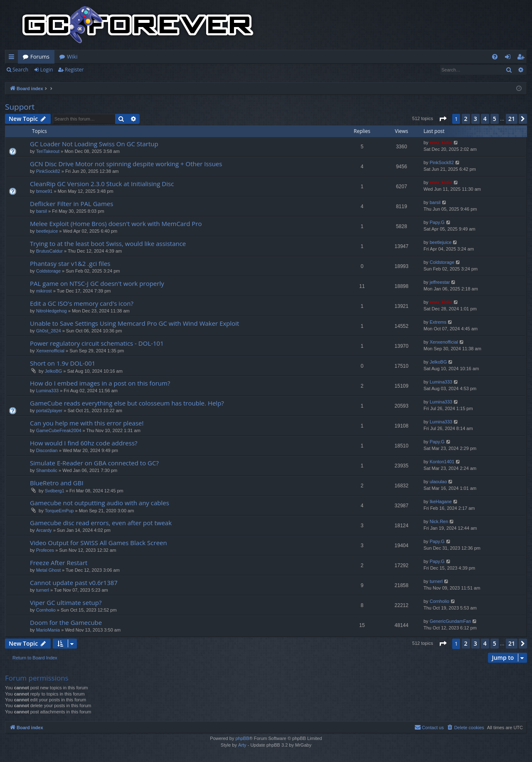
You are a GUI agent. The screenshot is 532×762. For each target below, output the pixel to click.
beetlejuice (47, 231)
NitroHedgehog (52, 311)
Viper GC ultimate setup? (66, 602)
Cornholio (46, 610)
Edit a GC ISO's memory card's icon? (82, 303)
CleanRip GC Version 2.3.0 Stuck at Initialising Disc (102, 184)
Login (47, 70)
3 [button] (475, 119)
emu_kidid (441, 143)
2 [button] (466, 119)
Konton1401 (442, 462)
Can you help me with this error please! (87, 423)
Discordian (47, 450)
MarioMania (48, 630)
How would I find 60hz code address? (84, 443)
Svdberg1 (55, 491)
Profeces (45, 550)
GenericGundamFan (451, 621)
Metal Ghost (48, 570)
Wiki (72, 57)
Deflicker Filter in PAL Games (71, 204)
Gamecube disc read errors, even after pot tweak (101, 523)
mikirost (44, 291)
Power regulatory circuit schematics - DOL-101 (97, 343)
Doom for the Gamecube (66, 622)
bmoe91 (44, 191)
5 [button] (495, 119)
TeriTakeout (48, 151)
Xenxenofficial (50, 351)
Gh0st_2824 (49, 331)
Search (20, 70)
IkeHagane (441, 501)
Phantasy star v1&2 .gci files (70, 263)
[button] (443, 119)
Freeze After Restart (59, 563)
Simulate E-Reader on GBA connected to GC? (94, 463)
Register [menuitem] (522, 58)
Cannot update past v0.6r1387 (74, 583)
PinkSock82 (48, 171)
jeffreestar (440, 282)
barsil (42, 211)
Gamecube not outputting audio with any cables (100, 503)
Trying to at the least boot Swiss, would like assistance (108, 243)
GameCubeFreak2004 (59, 430)
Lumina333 (47, 391)
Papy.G (437, 222)
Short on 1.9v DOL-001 (63, 363)
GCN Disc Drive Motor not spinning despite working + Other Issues (126, 164)
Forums (40, 57)
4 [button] (485, 119)
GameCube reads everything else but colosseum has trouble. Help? (127, 403)
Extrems (438, 322)
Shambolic (47, 470)
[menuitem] (495, 57)
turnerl (43, 590)
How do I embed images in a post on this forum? (100, 383)
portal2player (49, 410)
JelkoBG (54, 371)
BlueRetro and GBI (57, 483)
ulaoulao (438, 482)
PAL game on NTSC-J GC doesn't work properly (97, 283)
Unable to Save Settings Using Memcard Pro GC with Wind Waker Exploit (134, 323)
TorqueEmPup (59, 511)
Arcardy (44, 530)
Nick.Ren (439, 521)
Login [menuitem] (509, 58)
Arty (242, 745)
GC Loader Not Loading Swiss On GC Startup (94, 144)
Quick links (13, 58)
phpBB (242, 738)
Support (20, 107)
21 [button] (512, 119)
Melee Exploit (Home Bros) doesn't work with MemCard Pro (116, 224)
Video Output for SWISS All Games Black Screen (99, 543)
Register (74, 70)
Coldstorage (48, 271)
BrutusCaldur (49, 251)
